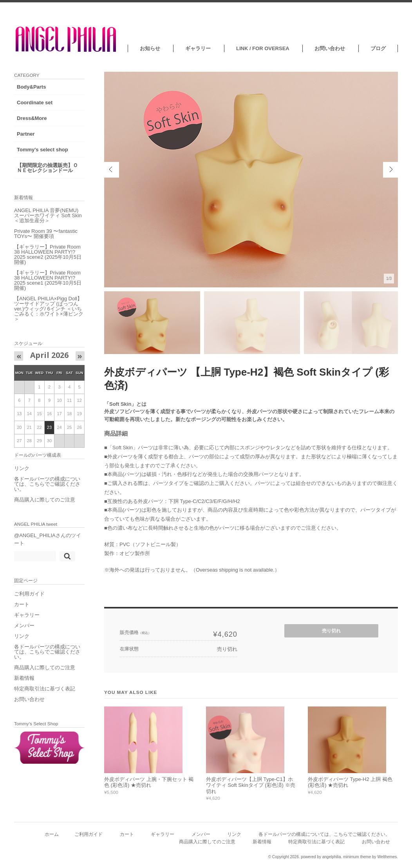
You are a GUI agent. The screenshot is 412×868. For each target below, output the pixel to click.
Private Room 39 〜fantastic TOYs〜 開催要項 (46, 234)
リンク (22, 468)
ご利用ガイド (29, 594)
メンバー (24, 626)
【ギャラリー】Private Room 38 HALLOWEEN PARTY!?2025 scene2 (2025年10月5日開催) (48, 254)
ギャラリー (198, 48)
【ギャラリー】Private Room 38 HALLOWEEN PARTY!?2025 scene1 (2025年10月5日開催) (48, 280)
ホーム (52, 834)
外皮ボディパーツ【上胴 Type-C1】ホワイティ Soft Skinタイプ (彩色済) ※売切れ (251, 785)
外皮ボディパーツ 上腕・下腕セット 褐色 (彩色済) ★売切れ (149, 782)
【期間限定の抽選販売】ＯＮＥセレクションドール (47, 168)
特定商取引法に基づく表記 (45, 689)
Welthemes (387, 857)
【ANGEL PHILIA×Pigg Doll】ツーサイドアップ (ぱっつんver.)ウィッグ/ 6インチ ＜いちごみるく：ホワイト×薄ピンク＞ (49, 309)
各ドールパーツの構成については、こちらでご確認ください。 (47, 484)
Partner (26, 134)
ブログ (378, 48)
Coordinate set (35, 103)
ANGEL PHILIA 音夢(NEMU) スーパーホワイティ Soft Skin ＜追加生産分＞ (48, 215)
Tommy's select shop (42, 150)
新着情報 (24, 678)
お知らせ (150, 48)
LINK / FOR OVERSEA (263, 48)
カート (22, 604)
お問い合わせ (330, 48)
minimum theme (357, 857)
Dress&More (32, 118)
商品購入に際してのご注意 (45, 500)
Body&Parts (31, 87)
